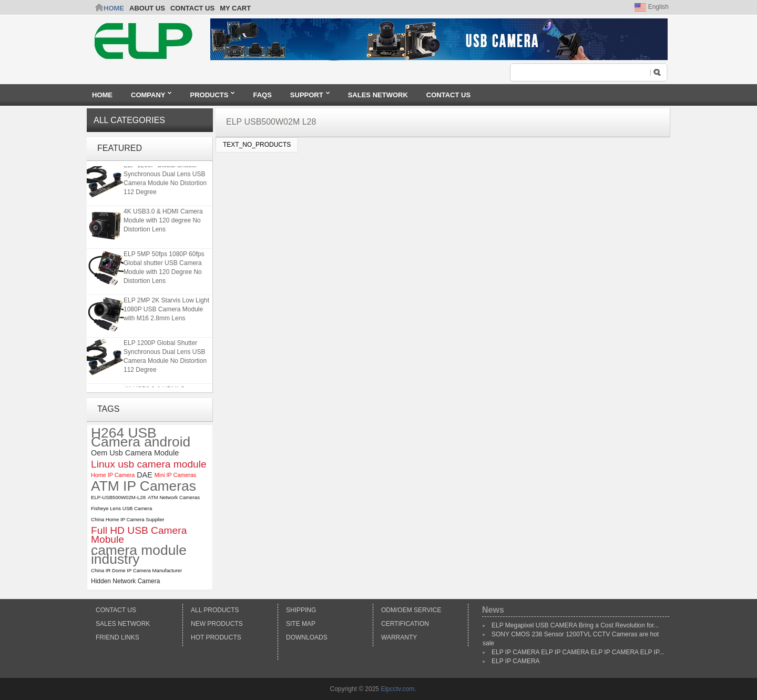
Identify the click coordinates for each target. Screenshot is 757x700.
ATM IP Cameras (144, 486)
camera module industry (139, 555)
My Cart (235, 8)
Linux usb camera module (149, 464)
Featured (120, 148)
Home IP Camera (113, 475)
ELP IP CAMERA (516, 661)
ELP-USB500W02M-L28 (118, 497)
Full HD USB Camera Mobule (139, 535)
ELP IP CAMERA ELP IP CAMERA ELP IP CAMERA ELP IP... (578, 652)
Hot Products (216, 637)
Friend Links (117, 637)
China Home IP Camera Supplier (128, 519)
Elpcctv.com (397, 689)
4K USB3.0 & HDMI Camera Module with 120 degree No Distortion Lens (163, 220)
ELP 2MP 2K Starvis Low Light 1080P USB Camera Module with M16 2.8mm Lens (166, 309)
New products (217, 624)
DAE (145, 475)
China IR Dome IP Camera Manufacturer (136, 570)
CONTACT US (192, 8)
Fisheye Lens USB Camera (121, 508)
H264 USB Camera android (141, 438)
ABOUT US (147, 8)
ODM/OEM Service (411, 610)
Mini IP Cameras (176, 475)
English (652, 7)
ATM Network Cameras (174, 497)
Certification (405, 624)
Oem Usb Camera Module (135, 453)
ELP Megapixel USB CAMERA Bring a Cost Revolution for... (575, 625)
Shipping (301, 610)
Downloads (307, 637)
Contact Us (116, 610)
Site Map (301, 624)
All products (215, 610)
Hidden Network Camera (125, 581)
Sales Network (123, 624)
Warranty (399, 637)
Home (114, 8)
